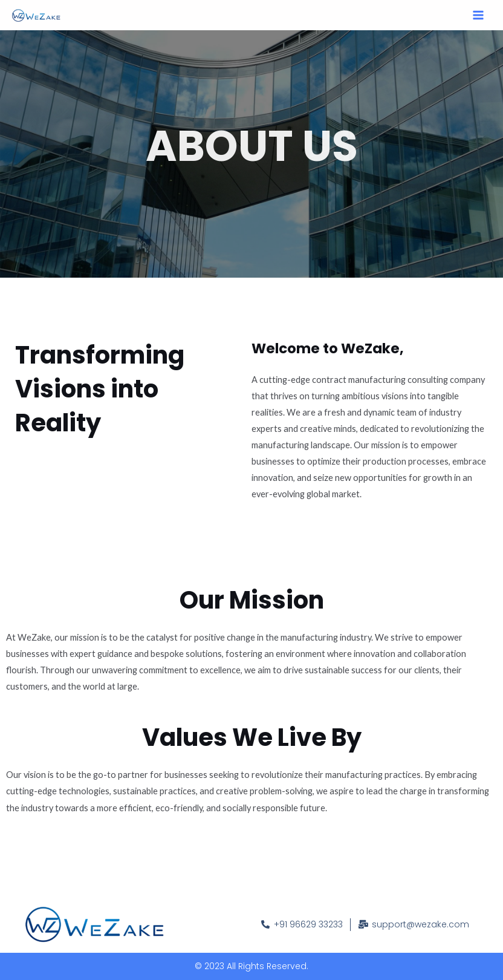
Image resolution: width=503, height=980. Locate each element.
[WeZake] (36, 15)
